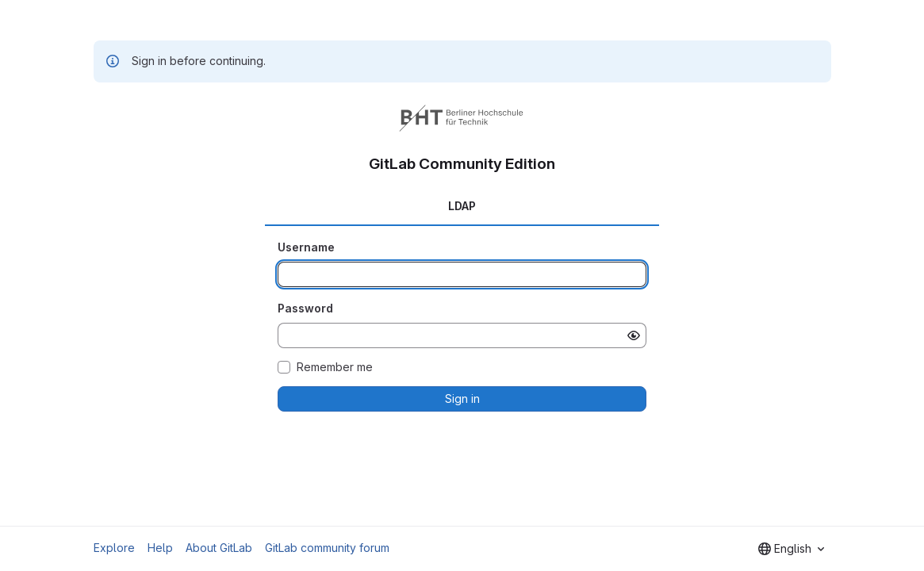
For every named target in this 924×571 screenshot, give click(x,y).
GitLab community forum (327, 548)
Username (306, 247)
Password (305, 308)
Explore (114, 548)
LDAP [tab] (462, 206)
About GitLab (219, 548)
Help (160, 548)
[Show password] (634, 335)
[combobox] (791, 549)
